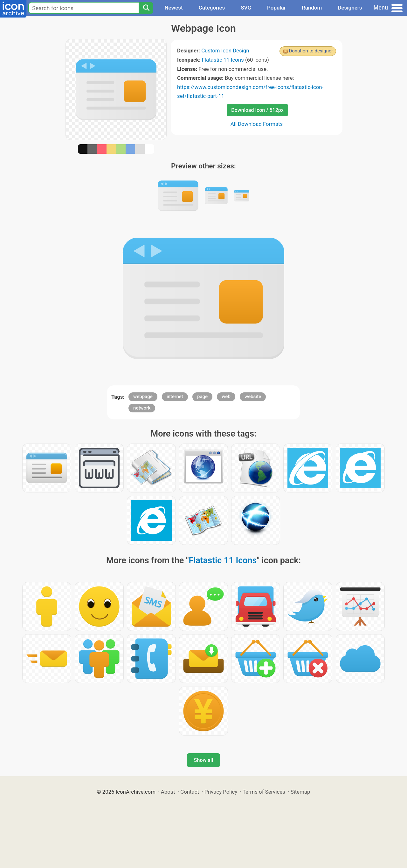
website (253, 397)
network (142, 408)
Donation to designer (311, 51)
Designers (350, 8)
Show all (203, 760)
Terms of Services (264, 792)
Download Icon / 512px (257, 110)
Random (312, 8)
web (226, 397)
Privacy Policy (221, 792)
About (168, 792)
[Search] (146, 8)
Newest (173, 8)
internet (175, 397)
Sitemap (300, 792)
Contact (190, 792)
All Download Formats (257, 124)
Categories (212, 8)
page (202, 397)
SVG (246, 8)
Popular (276, 8)
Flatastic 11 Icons (223, 60)
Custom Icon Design (225, 51)
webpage (143, 397)
